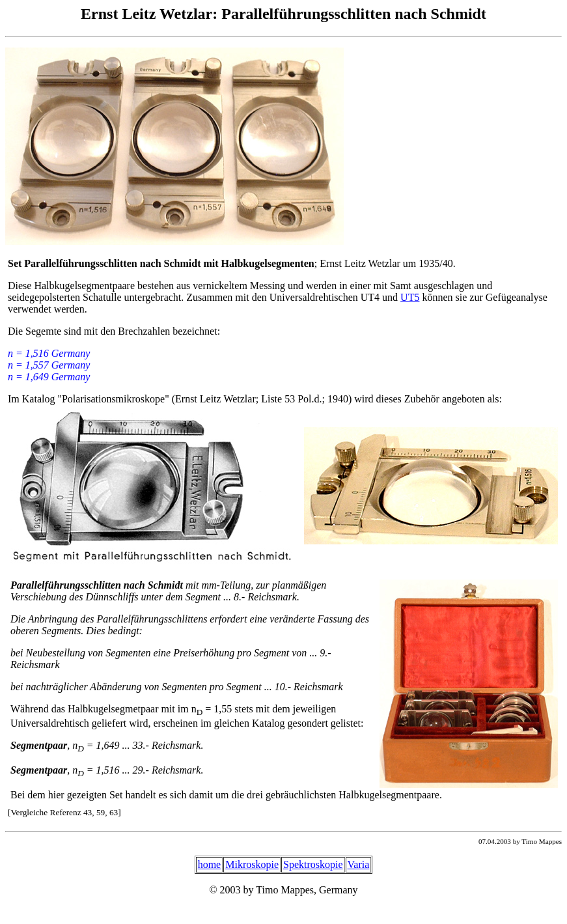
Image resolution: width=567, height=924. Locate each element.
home (210, 864)
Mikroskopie (252, 864)
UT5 (410, 297)
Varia (359, 864)
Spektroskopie (313, 864)
